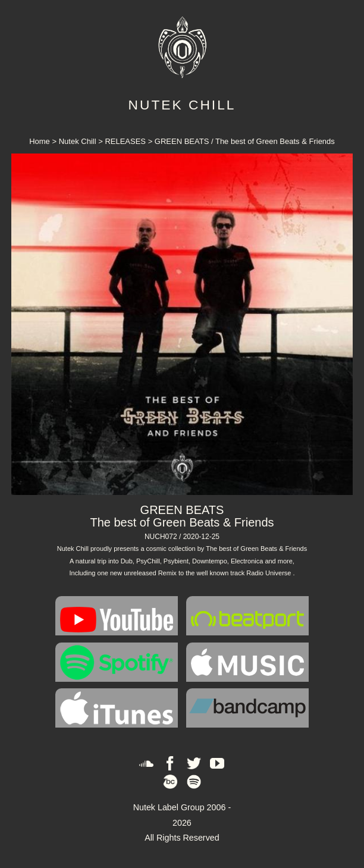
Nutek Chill (78, 141)
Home (40, 141)
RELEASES (125, 141)
